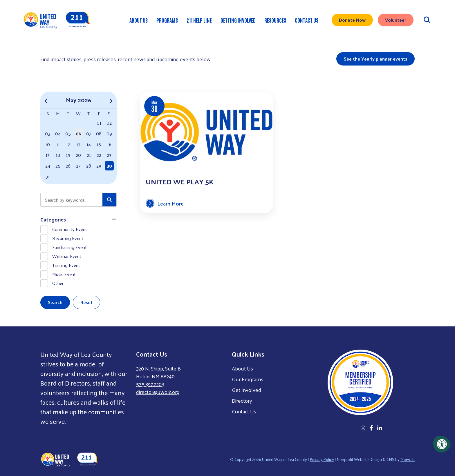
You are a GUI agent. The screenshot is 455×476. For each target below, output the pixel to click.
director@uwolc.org (158, 392)
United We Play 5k (179, 181)
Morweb (408, 459)
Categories (53, 219)
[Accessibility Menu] (442, 444)
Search (55, 302)
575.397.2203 (150, 384)
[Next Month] (111, 100)
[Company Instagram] (363, 428)
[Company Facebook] (371, 428)
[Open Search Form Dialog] (427, 22)
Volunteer (396, 22)
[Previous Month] (46, 100)
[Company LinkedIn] (380, 428)
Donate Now (352, 22)
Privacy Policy (322, 459)
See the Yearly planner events (375, 59)
